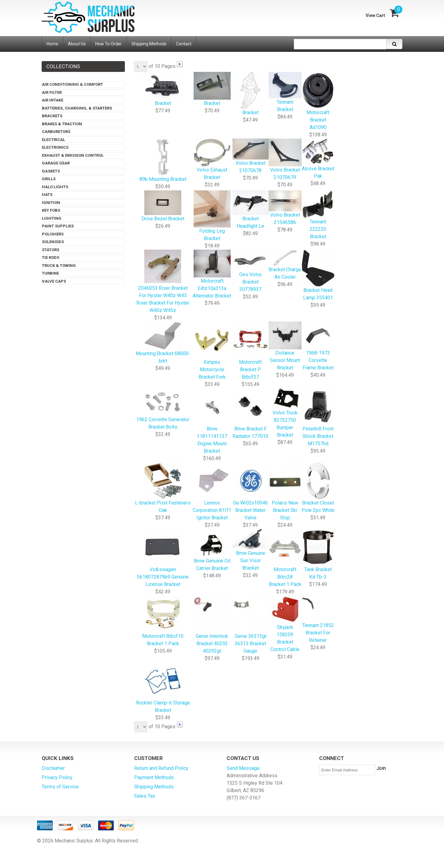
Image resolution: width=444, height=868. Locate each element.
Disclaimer (53, 768)
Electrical (53, 140)
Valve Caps (54, 281)
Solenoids (53, 242)
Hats (47, 195)
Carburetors (56, 132)
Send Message (243, 768)
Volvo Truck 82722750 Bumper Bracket (285, 413)
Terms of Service (60, 787)
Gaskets (51, 171)
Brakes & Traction (62, 124)
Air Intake (53, 100)
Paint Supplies (58, 226)
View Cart (375, 15)
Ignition (51, 203)
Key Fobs (51, 210)
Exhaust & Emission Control (73, 155)
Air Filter (52, 92)
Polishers (53, 234)
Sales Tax (145, 796)
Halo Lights (55, 187)
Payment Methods (154, 777)
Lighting (52, 218)
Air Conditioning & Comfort (72, 84)
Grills (49, 179)
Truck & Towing (59, 266)
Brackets (52, 116)
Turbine (50, 273)
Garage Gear (56, 163)
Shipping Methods (154, 787)
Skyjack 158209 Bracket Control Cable (285, 624)
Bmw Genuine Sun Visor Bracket (251, 550)
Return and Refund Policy (161, 768)
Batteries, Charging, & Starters (77, 108)
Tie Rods (51, 257)
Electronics (55, 147)
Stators (51, 250)
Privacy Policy (57, 777)
